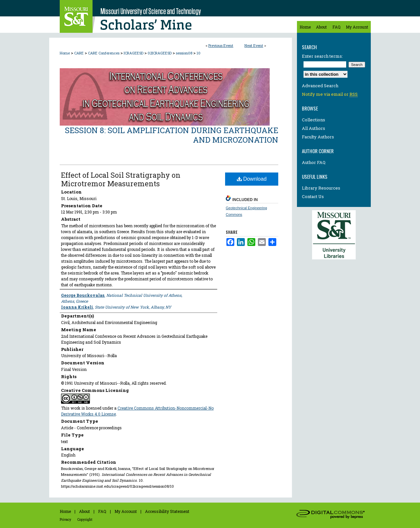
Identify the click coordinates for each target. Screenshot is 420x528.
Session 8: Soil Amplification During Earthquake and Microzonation (172, 135)
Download (252, 179)
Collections (314, 120)
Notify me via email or (330, 94)
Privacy (65, 520)
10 (199, 53)
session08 (185, 53)
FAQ (102, 511)
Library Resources (321, 188)
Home (65, 53)
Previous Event (221, 45)
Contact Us (313, 196)
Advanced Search (320, 86)
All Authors (314, 128)
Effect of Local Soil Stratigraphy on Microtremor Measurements (121, 179)
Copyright (85, 520)
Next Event (254, 45)
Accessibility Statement (167, 511)
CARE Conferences (104, 53)
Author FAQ (314, 162)
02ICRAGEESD (160, 53)
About (84, 511)
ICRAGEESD (134, 53)
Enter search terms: (322, 56)
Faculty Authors (318, 137)
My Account (126, 511)
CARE (79, 53)
